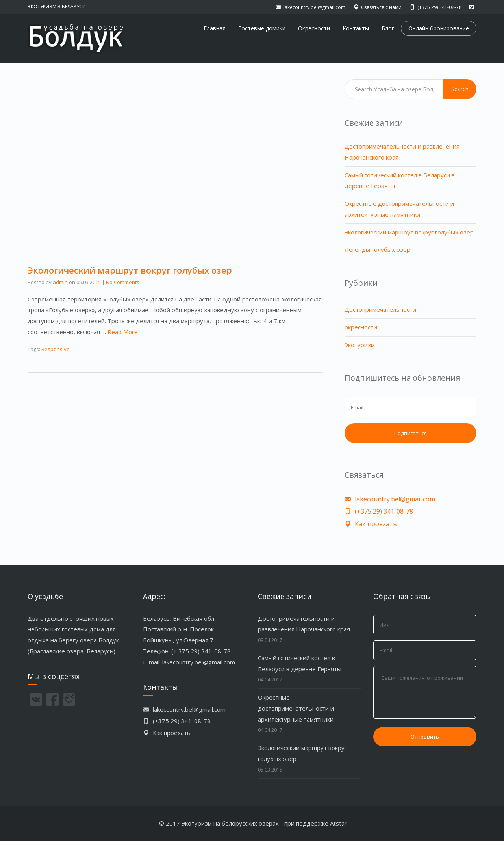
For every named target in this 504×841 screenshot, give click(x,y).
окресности (361, 327)
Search (460, 89)
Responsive (56, 349)
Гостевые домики (262, 28)
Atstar (338, 823)
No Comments (123, 282)
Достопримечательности (380, 309)
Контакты (356, 28)
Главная (215, 28)
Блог (388, 28)
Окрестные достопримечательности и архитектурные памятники (296, 708)
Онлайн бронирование (439, 28)
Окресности (314, 28)
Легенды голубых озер (377, 249)
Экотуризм (360, 345)
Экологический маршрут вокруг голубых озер (130, 270)
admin (60, 282)
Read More (123, 332)
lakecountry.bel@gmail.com (199, 662)
